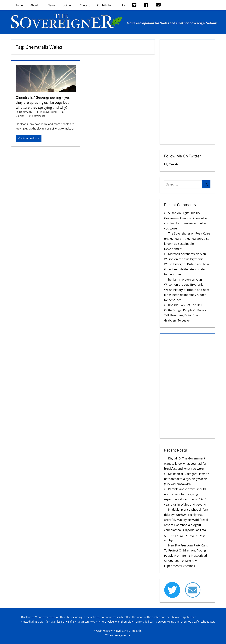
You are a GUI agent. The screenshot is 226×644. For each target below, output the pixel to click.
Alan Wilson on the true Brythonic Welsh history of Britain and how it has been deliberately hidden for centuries (186, 264)
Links (122, 5)
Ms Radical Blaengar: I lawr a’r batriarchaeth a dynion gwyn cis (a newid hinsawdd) (187, 479)
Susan (172, 213)
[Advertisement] (187, 91)
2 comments (38, 116)
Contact (85, 5)
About (36, 5)
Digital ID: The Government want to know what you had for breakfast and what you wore (185, 463)
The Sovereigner (49, 112)
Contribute (104, 5)
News (51, 5)
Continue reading (28, 138)
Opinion (67, 5)
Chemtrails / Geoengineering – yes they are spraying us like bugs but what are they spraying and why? (44, 102)
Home (19, 5)
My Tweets (171, 164)
